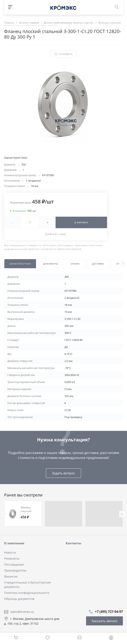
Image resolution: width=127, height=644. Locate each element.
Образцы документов (19, 599)
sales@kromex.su (22, 612)
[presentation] (123, 264)
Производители (15, 570)
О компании (14, 543)
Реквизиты (12, 558)
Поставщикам (14, 564)
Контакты (73, 543)
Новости (10, 552)
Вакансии (11, 576)
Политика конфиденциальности (27, 593)
